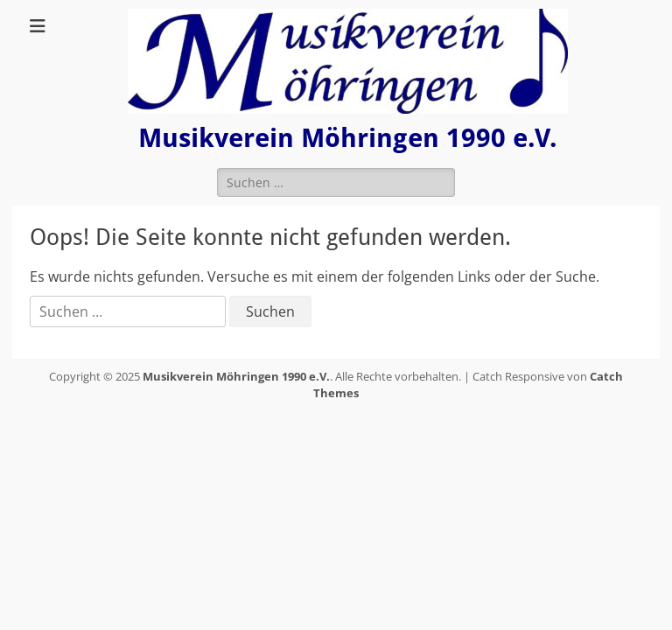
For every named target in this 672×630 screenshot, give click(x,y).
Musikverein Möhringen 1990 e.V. (348, 138)
